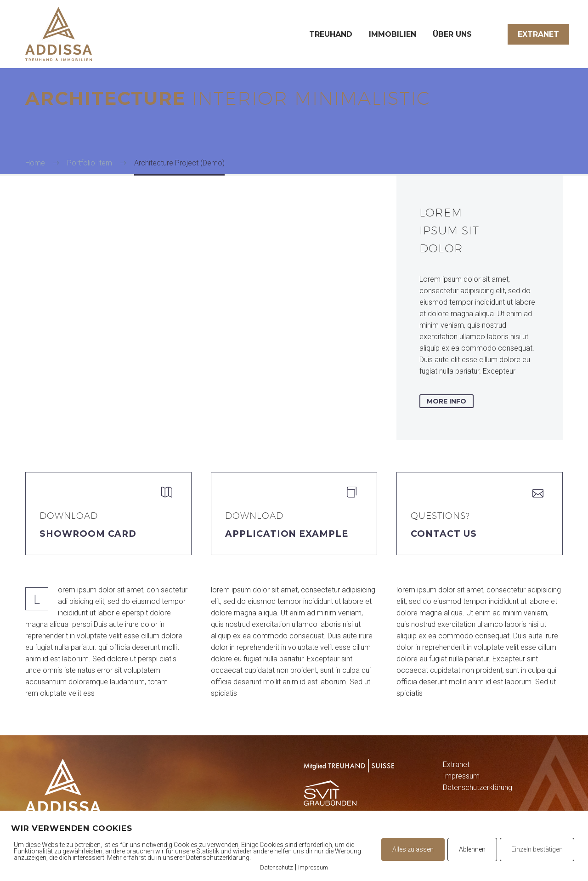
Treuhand (331, 34)
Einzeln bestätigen (537, 849)
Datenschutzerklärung (478, 787)
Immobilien (393, 34)
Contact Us (444, 534)
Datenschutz (277, 867)
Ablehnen (472, 849)
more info (447, 401)
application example (287, 534)
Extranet (538, 34)
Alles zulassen (413, 849)
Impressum (461, 776)
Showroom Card (88, 534)
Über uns (452, 34)
